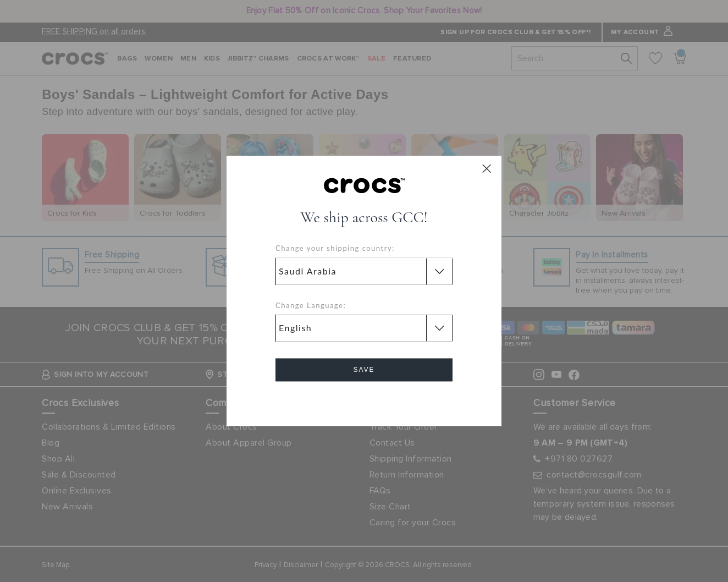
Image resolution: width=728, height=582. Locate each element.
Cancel (364, 401)
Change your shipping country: (335, 249)
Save (364, 370)
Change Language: (311, 305)
